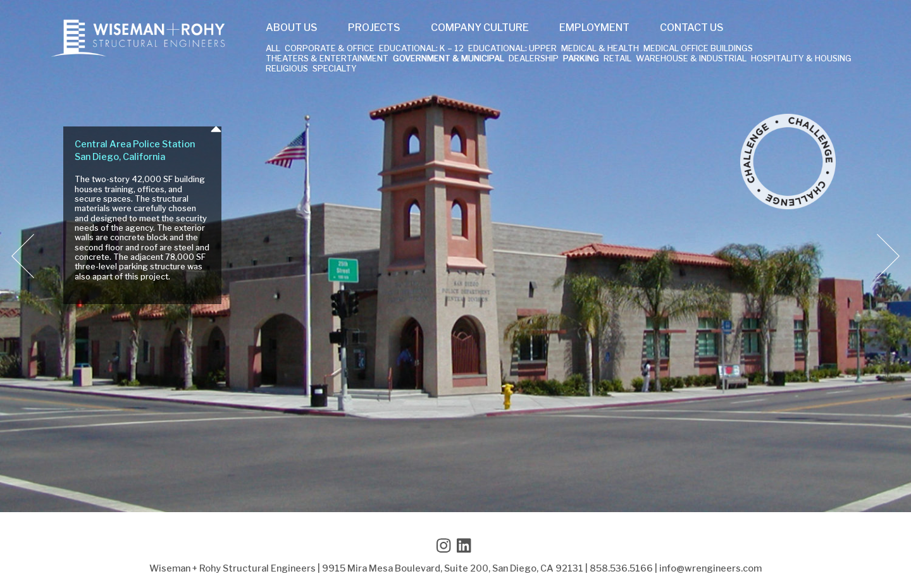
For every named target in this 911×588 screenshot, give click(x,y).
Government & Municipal (449, 59)
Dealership (534, 59)
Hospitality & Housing (801, 59)
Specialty (335, 69)
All (273, 49)
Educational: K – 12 (421, 49)
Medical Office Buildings (698, 49)
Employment (594, 28)
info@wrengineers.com (710, 568)
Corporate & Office (330, 49)
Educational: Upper (512, 49)
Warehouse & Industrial (691, 59)
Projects (374, 28)
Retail (617, 59)
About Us (292, 28)
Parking (581, 59)
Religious (287, 69)
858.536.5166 (621, 568)
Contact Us (692, 28)
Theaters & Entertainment (327, 59)
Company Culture (480, 28)
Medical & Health (600, 49)
